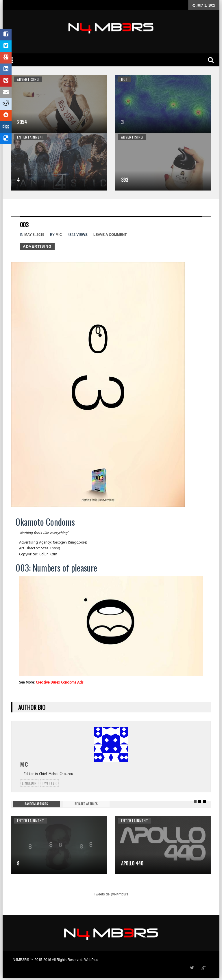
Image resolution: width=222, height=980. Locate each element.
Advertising (28, 79)
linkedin (29, 783)
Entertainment (31, 137)
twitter (49, 783)
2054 (22, 122)
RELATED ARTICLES (86, 804)
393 (125, 180)
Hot (125, 79)
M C (59, 235)
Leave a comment (110, 235)
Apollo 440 (132, 863)
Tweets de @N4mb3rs (111, 894)
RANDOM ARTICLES (36, 804)
